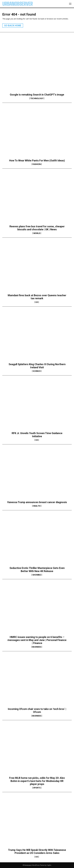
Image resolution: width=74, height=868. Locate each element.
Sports (37, 788)
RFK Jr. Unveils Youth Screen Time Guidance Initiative (37, 435)
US (37, 302)
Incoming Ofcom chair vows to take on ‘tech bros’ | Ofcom (37, 710)
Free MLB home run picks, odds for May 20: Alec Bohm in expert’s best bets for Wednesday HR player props (37, 781)
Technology (37, 98)
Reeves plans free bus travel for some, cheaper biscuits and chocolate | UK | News (37, 228)
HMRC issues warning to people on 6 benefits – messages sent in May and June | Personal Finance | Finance (37, 640)
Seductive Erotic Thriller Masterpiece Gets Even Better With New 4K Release (37, 570)
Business (37, 647)
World (37, 233)
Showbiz (37, 575)
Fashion (37, 164)
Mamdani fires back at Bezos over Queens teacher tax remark (37, 297)
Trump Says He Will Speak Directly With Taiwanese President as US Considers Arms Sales (37, 851)
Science (37, 371)
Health (37, 506)
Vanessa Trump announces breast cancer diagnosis (37, 502)
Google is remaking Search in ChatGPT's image (37, 95)
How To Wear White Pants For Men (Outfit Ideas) (37, 161)
